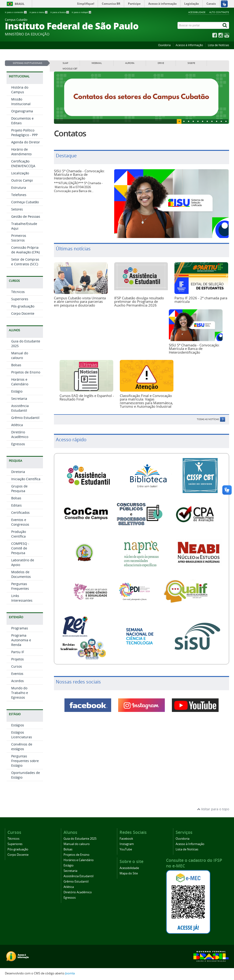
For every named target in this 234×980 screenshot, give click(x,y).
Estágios (18, 725)
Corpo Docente (23, 313)
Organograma (22, 111)
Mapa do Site (129, 873)
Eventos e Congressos (20, 522)
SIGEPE (191, 63)
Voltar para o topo (213, 809)
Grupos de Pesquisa (19, 488)
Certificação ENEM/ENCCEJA (23, 164)
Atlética (17, 425)
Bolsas (16, 365)
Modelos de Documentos (21, 574)
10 (226, 121)
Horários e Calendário (20, 382)
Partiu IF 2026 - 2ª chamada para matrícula (201, 300)
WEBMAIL (97, 63)
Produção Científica (19, 534)
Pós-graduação (23, 306)
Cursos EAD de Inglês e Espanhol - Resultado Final (87, 397)
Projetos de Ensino (26, 372)
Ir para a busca (60, 12)
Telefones (19, 195)
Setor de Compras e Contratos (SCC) (25, 262)
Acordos (18, 681)
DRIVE (161, 63)
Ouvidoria (164, 45)
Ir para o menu (39, 12)
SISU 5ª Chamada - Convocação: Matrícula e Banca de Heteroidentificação (79, 174)
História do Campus (20, 90)
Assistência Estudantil (20, 408)
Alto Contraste (219, 12)
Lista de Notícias (218, 45)
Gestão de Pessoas (26, 216)
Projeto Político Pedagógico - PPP (24, 133)
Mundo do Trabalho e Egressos (20, 693)
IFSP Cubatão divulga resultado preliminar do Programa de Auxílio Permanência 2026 (139, 302)
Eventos (17, 674)
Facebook (126, 839)
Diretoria (18, 472)
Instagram (127, 844)
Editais (16, 505)
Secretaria (19, 399)
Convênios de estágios (22, 747)
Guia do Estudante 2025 (80, 839)
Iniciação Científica (26, 479)
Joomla (70, 973)
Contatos (70, 133)
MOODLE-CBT (70, 69)
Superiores (20, 299)
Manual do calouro (20, 355)
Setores (17, 209)
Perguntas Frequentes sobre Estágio (25, 761)
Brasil (20, 4)
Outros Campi (22, 180)
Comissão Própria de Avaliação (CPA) (25, 250)
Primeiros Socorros (19, 238)
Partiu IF (18, 652)
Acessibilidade (197, 12)
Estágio (17, 391)
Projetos (18, 659)
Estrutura (19, 188)
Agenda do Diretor (26, 142)
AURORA (130, 63)
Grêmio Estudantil (25, 418)
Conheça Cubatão (25, 202)
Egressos (18, 444)
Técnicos (18, 292)
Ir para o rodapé (81, 12)
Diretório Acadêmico (20, 434)
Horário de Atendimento (21, 152)
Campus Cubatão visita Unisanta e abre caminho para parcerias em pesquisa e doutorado (80, 302)
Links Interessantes (22, 598)
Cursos (17, 666)
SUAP (65, 63)
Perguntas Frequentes (20, 586)
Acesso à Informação (189, 45)
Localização (20, 173)
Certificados (20, 512)
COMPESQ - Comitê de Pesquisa (20, 548)
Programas (20, 628)
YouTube (126, 849)
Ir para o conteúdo (16, 12)
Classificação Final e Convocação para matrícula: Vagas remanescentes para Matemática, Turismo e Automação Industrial (146, 401)
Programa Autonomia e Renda (21, 640)
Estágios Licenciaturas (22, 735)
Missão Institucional (21, 102)
